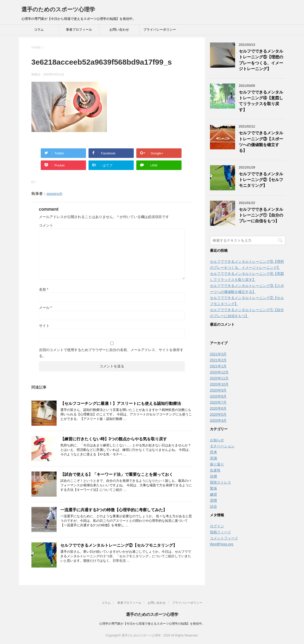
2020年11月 (219, 378)
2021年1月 (218, 366)
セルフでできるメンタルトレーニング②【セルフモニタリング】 (119, 545)
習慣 (213, 500)
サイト (44, 326)
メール (45, 308)
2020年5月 (218, 414)
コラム (39, 30)
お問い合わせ (119, 30)
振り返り (217, 464)
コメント (46, 225)
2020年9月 (218, 390)
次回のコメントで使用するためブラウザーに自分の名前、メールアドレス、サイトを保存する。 (111, 353)
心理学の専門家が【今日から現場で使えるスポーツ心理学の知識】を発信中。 (152, 624)
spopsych (54, 194)
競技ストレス (221, 482)
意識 (213, 458)
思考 (213, 452)
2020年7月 (218, 402)
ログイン (217, 526)
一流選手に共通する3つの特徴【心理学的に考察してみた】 (114, 510)
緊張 (213, 488)
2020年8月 (218, 396)
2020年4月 (218, 420)
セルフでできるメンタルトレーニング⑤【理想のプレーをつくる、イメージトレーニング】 (261, 60)
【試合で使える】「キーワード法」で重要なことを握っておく (117, 474)
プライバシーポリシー (160, 30)
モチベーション (222, 446)
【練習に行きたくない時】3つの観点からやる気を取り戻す (114, 439)
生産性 (215, 470)
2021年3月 (218, 354)
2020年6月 (218, 408)
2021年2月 (218, 360)
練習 (213, 494)
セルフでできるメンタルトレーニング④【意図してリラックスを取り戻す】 (261, 101)
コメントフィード (224, 538)
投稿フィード (221, 532)
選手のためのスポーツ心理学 (58, 9)
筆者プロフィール (79, 30)
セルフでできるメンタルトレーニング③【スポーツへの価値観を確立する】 (261, 142)
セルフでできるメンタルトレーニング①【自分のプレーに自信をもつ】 (261, 215)
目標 (213, 476)
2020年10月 (219, 384)
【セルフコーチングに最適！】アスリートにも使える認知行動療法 (121, 403)
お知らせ (217, 440)
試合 (213, 506)
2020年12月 (219, 372)
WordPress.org (222, 544)
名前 (44, 289)
